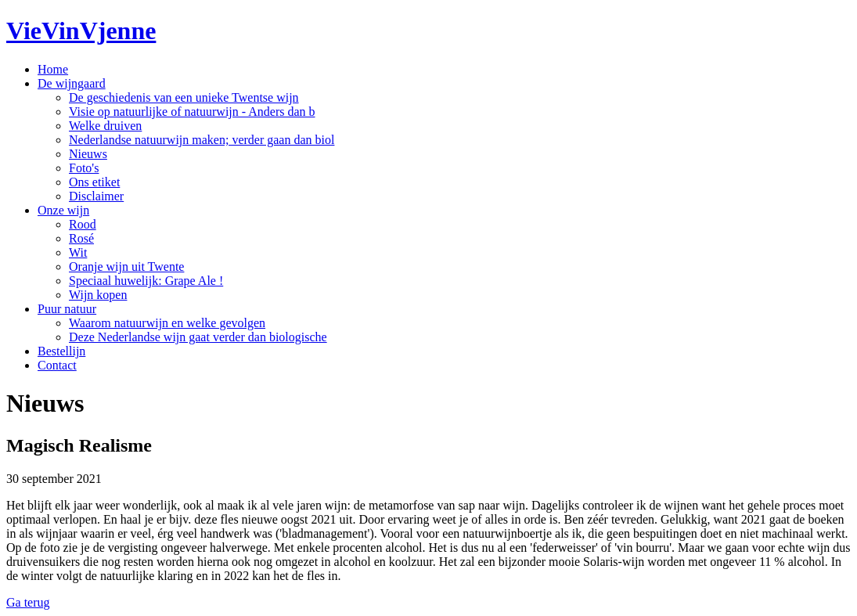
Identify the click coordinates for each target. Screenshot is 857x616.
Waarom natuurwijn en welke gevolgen (167, 323)
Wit (78, 252)
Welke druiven (105, 126)
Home (53, 69)
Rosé (81, 238)
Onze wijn (63, 210)
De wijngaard (72, 83)
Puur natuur (67, 309)
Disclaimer (96, 196)
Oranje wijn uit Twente (126, 267)
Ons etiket (94, 182)
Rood (83, 224)
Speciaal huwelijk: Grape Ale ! (146, 281)
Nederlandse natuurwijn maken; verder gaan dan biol (202, 140)
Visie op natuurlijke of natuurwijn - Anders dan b (192, 112)
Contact (57, 365)
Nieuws (88, 154)
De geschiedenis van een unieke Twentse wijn (184, 97)
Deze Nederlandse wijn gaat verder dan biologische (198, 337)
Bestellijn (61, 351)
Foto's (84, 168)
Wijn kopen (98, 295)
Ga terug (28, 602)
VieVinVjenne (81, 31)
